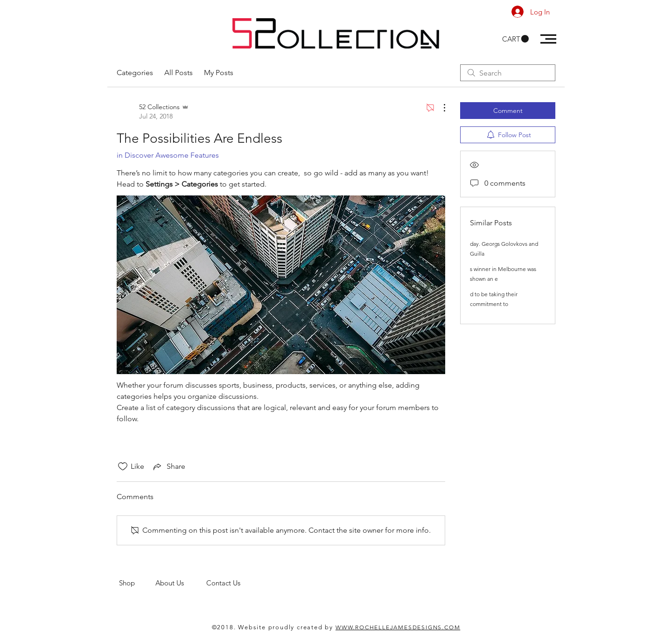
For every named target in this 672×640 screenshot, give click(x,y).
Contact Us (224, 583)
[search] (508, 73)
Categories (135, 73)
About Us (181, 583)
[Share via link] (168, 466)
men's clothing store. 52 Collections (174, 592)
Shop (137, 583)
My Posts (219, 73)
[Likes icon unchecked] (123, 466)
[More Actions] (440, 108)
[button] (515, 39)
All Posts (178, 73)
